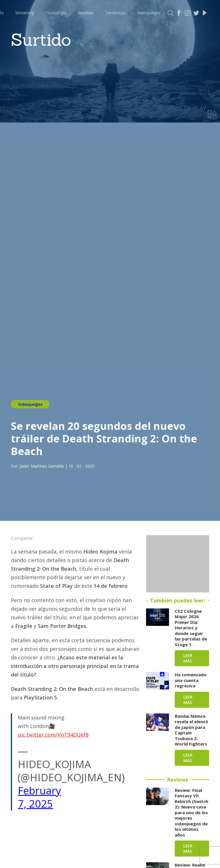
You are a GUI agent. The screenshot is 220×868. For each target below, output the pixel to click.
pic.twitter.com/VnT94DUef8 (53, 735)
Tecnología (56, 13)
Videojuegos (149, 13)
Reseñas (86, 13)
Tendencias (115, 13)
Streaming (25, 13)
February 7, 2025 (39, 797)
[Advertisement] (178, 564)
